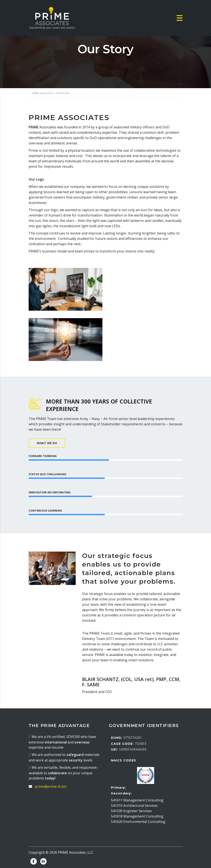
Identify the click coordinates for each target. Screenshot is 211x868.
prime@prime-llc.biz (51, 786)
